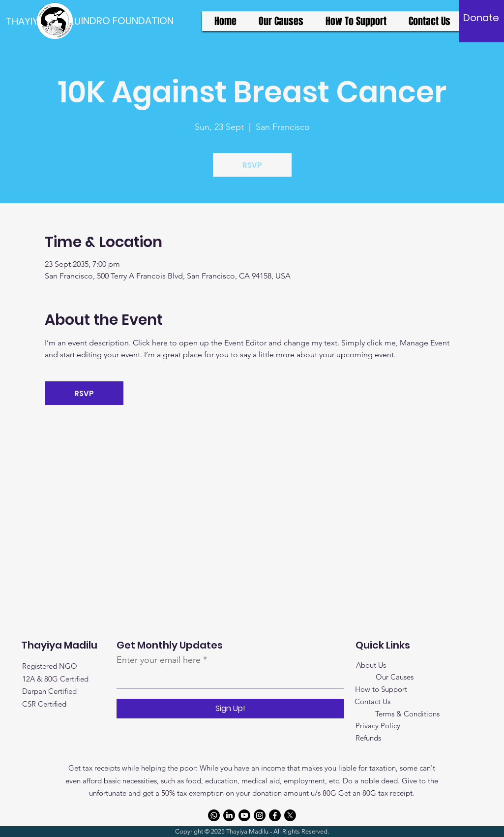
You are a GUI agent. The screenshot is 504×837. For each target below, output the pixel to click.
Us (381, 665)
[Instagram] (260, 815)
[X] (290, 815)
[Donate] (481, 18)
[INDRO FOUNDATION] (127, 21)
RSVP (252, 165)
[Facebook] (275, 815)
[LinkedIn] (229, 815)
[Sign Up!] (230, 709)
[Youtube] (244, 815)
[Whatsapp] (214, 815)
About (366, 665)
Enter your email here (159, 660)
